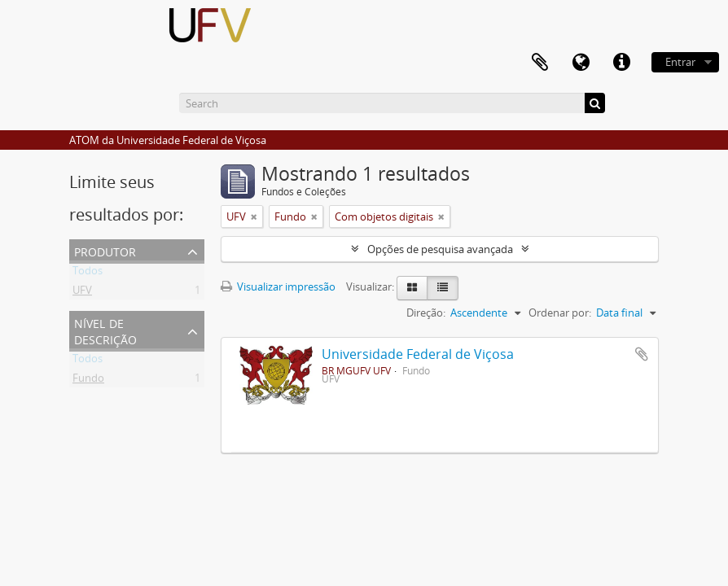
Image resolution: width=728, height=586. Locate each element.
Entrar (680, 62)
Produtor (105, 250)
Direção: (426, 313)
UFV (82, 293)
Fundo (88, 381)
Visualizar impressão (278, 286)
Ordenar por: (560, 313)
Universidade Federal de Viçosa (418, 354)
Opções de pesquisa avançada (440, 249)
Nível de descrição (105, 330)
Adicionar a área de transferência (642, 354)
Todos (88, 273)
